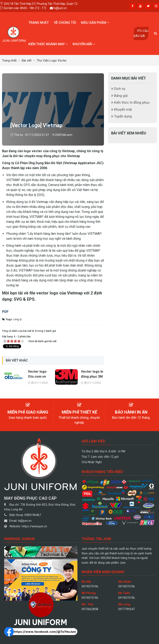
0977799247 (126, 609)
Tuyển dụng (122, 116)
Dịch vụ (118, 89)
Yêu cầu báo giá (141, 33)
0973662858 (90, 609)
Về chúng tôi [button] (65, 23)
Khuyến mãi (122, 109)
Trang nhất (39, 23)
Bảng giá (119, 96)
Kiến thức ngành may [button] (48, 44)
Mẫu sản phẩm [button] (95, 23)
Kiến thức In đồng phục (130, 102)
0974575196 (90, 586)
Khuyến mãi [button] (84, 44)
